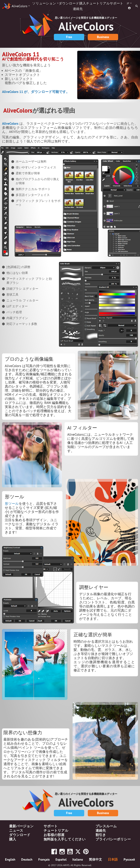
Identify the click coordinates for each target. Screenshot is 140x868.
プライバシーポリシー (113, 839)
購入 (83, 3)
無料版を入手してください (65, 839)
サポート (117, 3)
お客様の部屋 (54, 835)
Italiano (78, 859)
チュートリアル (98, 3)
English (10, 859)
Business (103, 37)
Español (61, 859)
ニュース (16, 830)
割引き (101, 835)
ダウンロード (69, 3)
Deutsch (27, 859)
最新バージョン (21, 826)
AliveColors (19, 6)
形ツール (12, 504)
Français (44, 859)
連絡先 (78, 9)
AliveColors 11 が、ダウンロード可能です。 (36, 92)
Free (69, 37)
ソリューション (44, 3)
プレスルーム (106, 826)
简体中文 (95, 859)
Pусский (129, 859)
